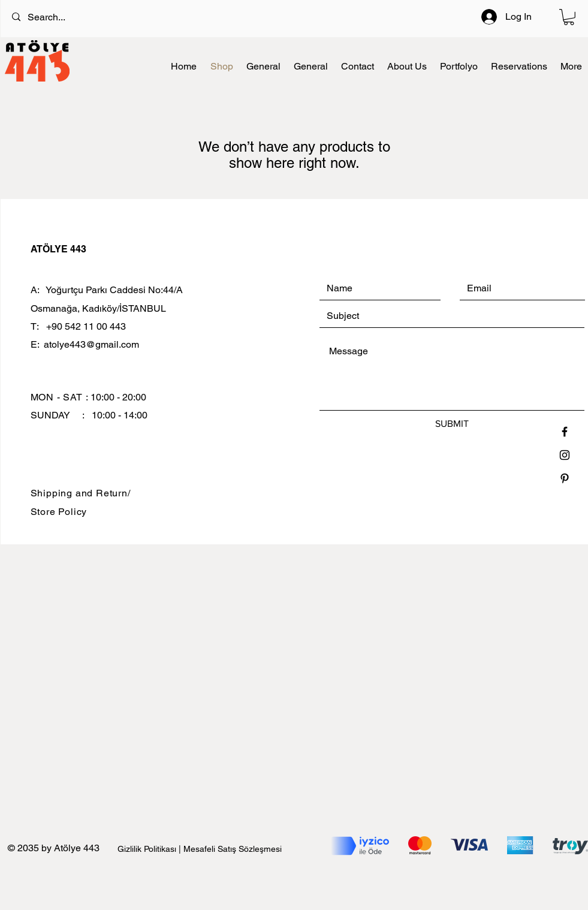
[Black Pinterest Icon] (565, 478)
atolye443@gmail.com (91, 344)
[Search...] (249, 17)
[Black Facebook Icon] (565, 432)
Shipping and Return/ (81, 493)
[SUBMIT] (452, 424)
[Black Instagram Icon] (565, 455)
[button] (569, 17)
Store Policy (59, 512)
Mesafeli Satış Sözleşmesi (233, 849)
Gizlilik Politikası (148, 849)
